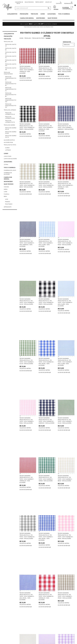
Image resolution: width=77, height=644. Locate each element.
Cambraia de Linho (10, 170)
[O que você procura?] (49, 8)
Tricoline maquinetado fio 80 (11, 95)
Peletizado (9, 204)
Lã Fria (6, 165)
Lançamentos (12, 14)
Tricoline (34, 14)
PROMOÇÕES (24, 14)
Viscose (6, 187)
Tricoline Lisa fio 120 (11, 69)
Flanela (6, 194)
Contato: (59, 4)
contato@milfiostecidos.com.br (50, 601)
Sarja (6, 189)
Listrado (8, 150)
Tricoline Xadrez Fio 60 (11, 133)
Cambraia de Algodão (8, 174)
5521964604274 (68, 4)
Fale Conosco (7, 590)
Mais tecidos (52, 18)
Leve (7, 199)
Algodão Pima (8, 143)
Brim (5, 197)
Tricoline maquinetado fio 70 (11, 89)
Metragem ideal (26, 601)
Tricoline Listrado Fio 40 (10, 114)
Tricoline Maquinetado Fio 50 (11, 78)
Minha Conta (25, 586)
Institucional (7, 586)
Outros (23, 592)
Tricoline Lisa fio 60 (11, 53)
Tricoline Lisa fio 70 (11, 57)
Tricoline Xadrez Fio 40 (11, 129)
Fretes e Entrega (8, 601)
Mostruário (41, 18)
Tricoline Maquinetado (8, 73)
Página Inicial (7, 589)
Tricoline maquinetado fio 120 (11, 106)
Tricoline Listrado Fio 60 (10, 118)
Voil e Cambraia (64, 14)
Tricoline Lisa (8, 42)
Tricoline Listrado (10, 110)
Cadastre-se (19, 2)
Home (29, 520)
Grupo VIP (48, 2)
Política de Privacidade (10, 597)
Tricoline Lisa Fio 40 (11, 45)
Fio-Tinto (53, 520)
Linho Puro (8, 156)
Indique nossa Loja (9, 592)
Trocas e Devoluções (10, 599)
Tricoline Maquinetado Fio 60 (11, 84)
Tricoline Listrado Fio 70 (10, 121)
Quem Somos (7, 594)
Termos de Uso (7, 595)
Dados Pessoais (26, 589)
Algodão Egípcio (9, 140)
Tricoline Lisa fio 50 (11, 49)
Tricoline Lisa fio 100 (11, 65)
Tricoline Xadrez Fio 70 (11, 137)
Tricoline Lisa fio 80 (11, 61)
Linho (43, 14)
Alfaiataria (52, 14)
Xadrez (7, 148)
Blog (18, 4)
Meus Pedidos (29, 2)
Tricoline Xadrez (9, 125)
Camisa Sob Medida (27, 18)
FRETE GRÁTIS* (39, 2)
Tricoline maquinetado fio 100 (11, 100)
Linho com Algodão (10, 159)
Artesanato (8, 207)
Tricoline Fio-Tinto (10, 145)
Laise (5, 192)
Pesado (8, 202)
